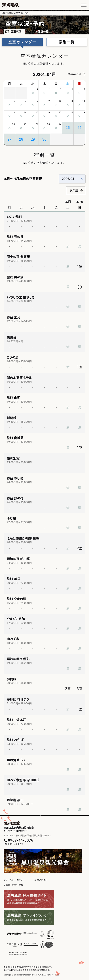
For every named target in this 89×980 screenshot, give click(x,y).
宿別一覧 (67, 42)
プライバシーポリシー (14, 880)
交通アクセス (41, 880)
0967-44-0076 (21, 840)
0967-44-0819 (16, 844)
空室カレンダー (22, 42)
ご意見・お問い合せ (13, 885)
